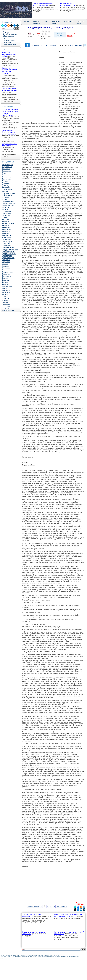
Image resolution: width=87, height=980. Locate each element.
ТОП (4, 38)
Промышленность (8, 258)
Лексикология (7, 211)
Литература (6, 215)
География (6, 183)
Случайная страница (10, 34)
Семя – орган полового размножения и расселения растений (69, 915)
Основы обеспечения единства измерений (10, 89)
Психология (6, 260)
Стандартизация (8, 272)
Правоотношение (8, 248)
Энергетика (6, 308)
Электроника (7, 306)
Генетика (5, 181)
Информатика (7, 195)
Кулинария (6, 207)
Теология (5, 278)
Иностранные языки (9, 193)
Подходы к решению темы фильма (10, 145)
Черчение (5, 300)
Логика (4, 217)
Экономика (6, 304)
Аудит (4, 173)
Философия (6, 292)
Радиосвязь (6, 262)
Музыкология (7, 236)
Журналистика (7, 189)
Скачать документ (60, 35)
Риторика (5, 266)
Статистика (6, 274)
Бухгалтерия (6, 177)
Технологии (6, 280)
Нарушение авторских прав (51, 957)
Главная (6, 32)
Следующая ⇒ (76, 45)
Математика (6, 221)
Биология (5, 175)
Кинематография (8, 201)
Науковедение (7, 238)
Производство (7, 256)
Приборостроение (8, 252)
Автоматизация (7, 165)
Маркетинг (6, 219)
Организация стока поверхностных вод (68, 4)
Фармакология (7, 286)
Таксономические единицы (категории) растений (43, 4)
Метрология (6, 232)
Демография (6, 187)
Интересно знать (9, 40)
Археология (6, 169)
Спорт (4, 270)
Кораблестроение (8, 205)
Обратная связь (8, 36)
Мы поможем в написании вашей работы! (69, 957)
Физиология (6, 290)
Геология (5, 185)
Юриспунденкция (8, 310)
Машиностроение (8, 223)
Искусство (6, 197)
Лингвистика (6, 213)
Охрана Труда (7, 242)
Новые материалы (9, 44)
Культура (5, 209)
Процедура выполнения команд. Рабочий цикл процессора (10, 71)
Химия (4, 296)
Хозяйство (6, 298)
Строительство (7, 276)
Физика (5, 288)
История (5, 199)
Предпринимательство (10, 250)
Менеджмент (7, 227)
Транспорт (6, 284)
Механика (5, 234)
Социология (6, 268)
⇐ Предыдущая (52, 45)
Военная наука (7, 179)
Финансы (5, 294)
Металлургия (7, 229)
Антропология (7, 167)
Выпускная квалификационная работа (9, 54)
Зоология (5, 191)
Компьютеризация (8, 203)
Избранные (7, 42)
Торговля (5, 282)
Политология (7, 246)
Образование (7, 240)
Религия (5, 264)
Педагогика (6, 244)
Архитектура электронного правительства (32, 915)
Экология (5, 302)
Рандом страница (37, 22)
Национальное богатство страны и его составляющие (9, 132)
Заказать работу (71, 35)
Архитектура (6, 171)
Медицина (6, 225)
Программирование (9, 254)
